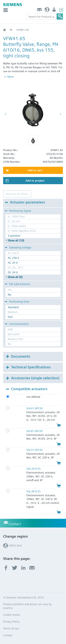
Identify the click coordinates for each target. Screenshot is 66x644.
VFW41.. (11, 30)
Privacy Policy (11, 622)
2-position (14, 236)
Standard (13, 307)
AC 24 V (13, 263)
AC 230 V (13, 258)
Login (54, 10)
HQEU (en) (47, 10)
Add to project (35, 181)
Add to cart (35, 170)
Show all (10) (16, 240)
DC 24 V (13, 272)
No (10, 295)
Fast (10, 317)
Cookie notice (11, 615)
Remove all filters (17, 194)
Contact (39, 10)
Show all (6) (15, 277)
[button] (33, 140)
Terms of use (11, 628)
